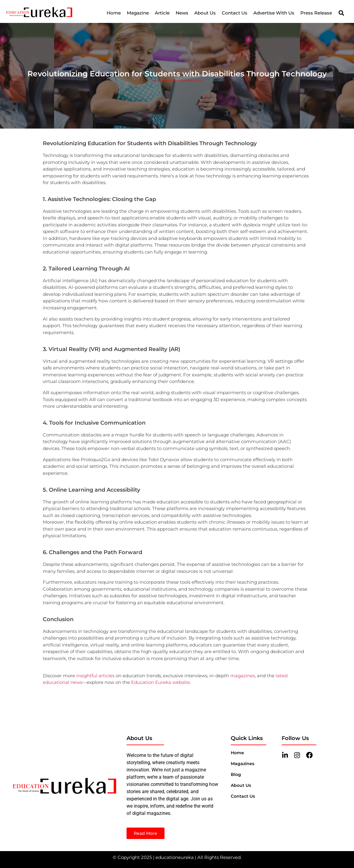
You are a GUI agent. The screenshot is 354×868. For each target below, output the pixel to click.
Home (114, 13)
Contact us (243, 796)
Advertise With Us (274, 13)
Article (162, 13)
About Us (205, 13)
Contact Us (235, 13)
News (182, 13)
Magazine (138, 13)
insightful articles (95, 676)
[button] (341, 13)
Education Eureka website (160, 682)
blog (236, 774)
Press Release (316, 13)
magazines (243, 676)
